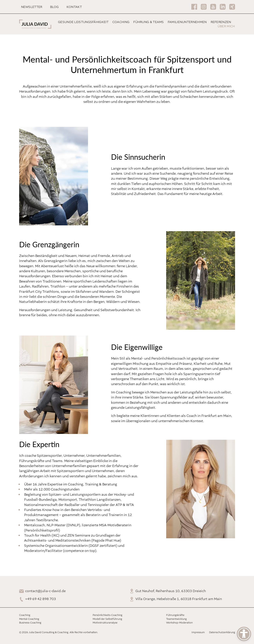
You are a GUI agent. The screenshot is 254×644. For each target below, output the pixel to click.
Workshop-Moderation (179, 623)
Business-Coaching (30, 623)
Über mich (226, 26)
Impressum (198, 632)
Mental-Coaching (29, 619)
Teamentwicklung (176, 619)
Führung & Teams (149, 22)
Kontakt (74, 7)
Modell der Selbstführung (107, 619)
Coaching (121, 22)
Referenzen (221, 22)
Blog (54, 7)
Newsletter (32, 7)
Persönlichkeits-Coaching (107, 615)
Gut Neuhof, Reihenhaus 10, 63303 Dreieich (171, 591)
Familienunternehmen (187, 22)
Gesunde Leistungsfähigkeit (83, 22)
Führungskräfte (175, 615)
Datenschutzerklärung (222, 632)
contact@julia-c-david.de (45, 591)
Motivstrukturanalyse (105, 623)
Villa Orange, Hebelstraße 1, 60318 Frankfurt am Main (179, 599)
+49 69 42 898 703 (41, 599)
